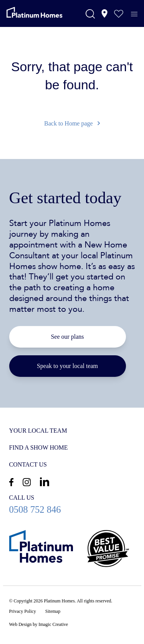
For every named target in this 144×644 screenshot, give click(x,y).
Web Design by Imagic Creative (39, 624)
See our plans (67, 337)
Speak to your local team (67, 366)
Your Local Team (38, 431)
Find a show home (39, 447)
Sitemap (53, 611)
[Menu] (138, 14)
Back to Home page (72, 123)
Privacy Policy (23, 611)
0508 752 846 (72, 504)
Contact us (28, 464)
